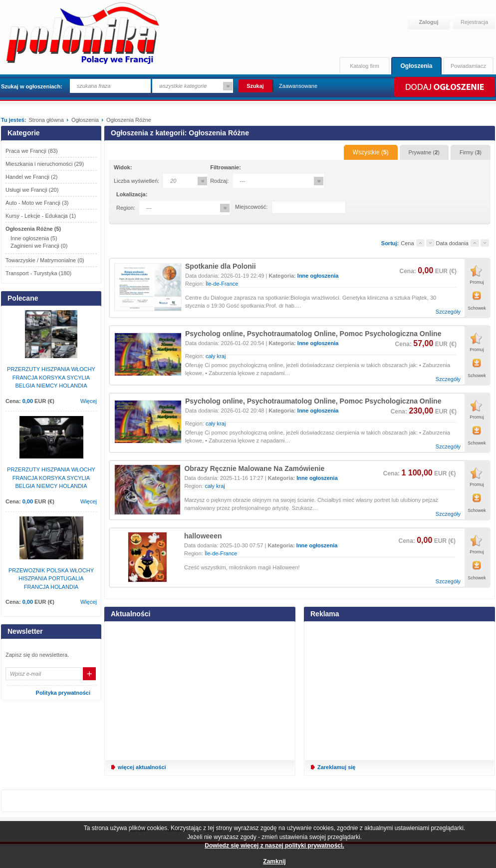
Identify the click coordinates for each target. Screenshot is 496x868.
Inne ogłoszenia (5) (34, 238)
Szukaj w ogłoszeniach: (32, 86)
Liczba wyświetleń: (136, 181)
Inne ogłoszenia (318, 276)
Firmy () (471, 152)
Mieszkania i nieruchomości (45, 164)
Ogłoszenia (416, 66)
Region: (126, 208)
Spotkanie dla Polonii (221, 266)
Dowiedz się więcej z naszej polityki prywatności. (274, 846)
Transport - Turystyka (38, 273)
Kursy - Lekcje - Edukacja (41, 216)
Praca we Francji (32, 151)
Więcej (89, 401)
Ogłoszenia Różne (33, 229)
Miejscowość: (251, 207)
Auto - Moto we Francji (37, 203)
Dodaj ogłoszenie (444, 87)
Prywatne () (424, 152)
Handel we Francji (32, 177)
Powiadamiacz (468, 66)
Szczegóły (448, 312)
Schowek (477, 308)
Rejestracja (474, 22)
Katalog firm (365, 66)
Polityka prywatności (63, 693)
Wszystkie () (371, 152)
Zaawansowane (298, 86)
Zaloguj (428, 22)
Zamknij (274, 862)
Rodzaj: (219, 181)
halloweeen (203, 536)
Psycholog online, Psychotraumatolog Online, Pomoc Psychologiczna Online (313, 334)
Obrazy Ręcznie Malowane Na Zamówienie (254, 468)
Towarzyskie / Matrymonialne (45, 260)
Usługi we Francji (32, 190)
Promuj (477, 282)
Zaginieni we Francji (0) (39, 246)
